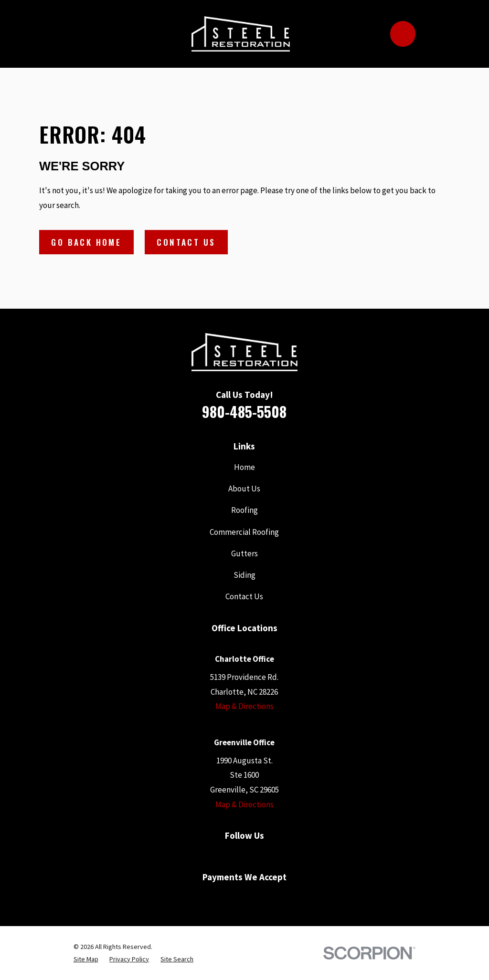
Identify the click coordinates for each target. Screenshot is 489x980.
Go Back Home (86, 242)
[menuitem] (86, 959)
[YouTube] (244, 855)
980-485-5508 (244, 412)
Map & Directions (244, 706)
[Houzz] (267, 855)
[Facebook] (200, 855)
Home (244, 467)
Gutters (244, 553)
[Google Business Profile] (222, 855)
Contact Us (186, 242)
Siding (244, 575)
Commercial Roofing (244, 532)
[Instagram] (289, 855)
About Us (244, 489)
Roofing (244, 510)
